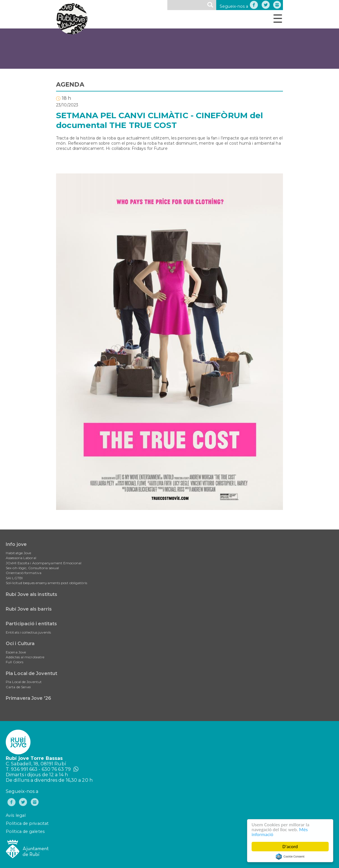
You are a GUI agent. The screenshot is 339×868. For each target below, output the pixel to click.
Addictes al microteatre (25, 657)
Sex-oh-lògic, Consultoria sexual (32, 568)
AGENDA (70, 84)
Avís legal (16, 815)
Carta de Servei (18, 687)
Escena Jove (16, 652)
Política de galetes (25, 831)
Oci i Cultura (20, 644)
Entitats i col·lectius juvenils (28, 632)
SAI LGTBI (14, 578)
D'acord (290, 847)
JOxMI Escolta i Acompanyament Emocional (44, 563)
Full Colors (15, 662)
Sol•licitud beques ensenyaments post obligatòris (46, 583)
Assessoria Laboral (21, 558)
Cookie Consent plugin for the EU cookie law (290, 856)
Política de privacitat (27, 823)
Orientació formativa (24, 573)
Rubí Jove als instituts (31, 594)
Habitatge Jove (18, 553)
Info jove (16, 544)
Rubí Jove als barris (29, 609)
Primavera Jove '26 (28, 698)
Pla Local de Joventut (31, 673)
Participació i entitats (31, 624)
